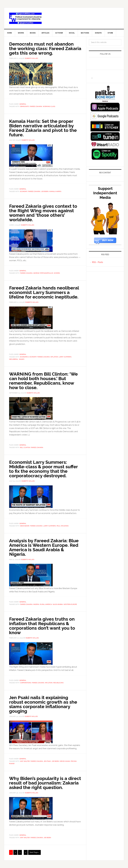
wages (22, 359)
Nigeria (36, 604)
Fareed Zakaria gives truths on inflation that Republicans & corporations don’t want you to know (42, 626)
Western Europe (70, 604)
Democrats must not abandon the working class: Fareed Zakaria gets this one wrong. (45, 48)
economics (24, 357)
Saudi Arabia (58, 604)
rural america (46, 604)
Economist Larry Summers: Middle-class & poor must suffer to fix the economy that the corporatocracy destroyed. (43, 469)
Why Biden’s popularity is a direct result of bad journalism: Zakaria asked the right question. (45, 783)
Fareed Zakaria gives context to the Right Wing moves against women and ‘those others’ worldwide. (43, 213)
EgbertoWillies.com (25, 18)
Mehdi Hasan (65, 761)
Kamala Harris (55, 191)
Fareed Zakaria (36, 106)
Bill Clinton (25, 447)
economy (24, 191)
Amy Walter (25, 761)
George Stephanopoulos (43, 273)
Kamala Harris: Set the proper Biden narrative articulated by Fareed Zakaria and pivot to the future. (43, 128)
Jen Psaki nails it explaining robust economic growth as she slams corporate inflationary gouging (43, 704)
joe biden (45, 191)
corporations (26, 683)
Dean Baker (25, 526)
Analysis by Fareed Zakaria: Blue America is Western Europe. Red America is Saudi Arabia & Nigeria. (44, 547)
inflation (54, 357)
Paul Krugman (63, 526)
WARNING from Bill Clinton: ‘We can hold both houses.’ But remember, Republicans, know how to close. (43, 381)
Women (57, 273)
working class (49, 106)
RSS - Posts (97, 262)
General (23, 104)
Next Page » (34, 852)
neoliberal (14, 359)
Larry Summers (65, 357)
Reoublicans (58, 683)
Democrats (25, 106)
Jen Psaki (47, 761)
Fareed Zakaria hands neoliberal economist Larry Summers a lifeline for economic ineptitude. (44, 292)
